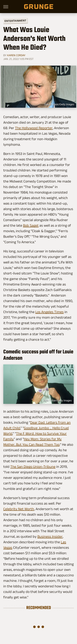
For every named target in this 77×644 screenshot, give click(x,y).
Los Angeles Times (49, 312)
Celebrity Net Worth (19, 509)
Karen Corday (16, 55)
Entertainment (15, 21)
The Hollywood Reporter (34, 128)
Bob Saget (31, 225)
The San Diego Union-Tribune (33, 467)
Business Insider (50, 536)
